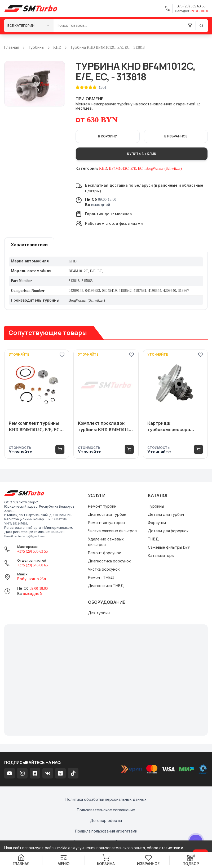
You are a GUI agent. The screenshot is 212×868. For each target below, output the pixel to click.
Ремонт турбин (102, 506)
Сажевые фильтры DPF (169, 547)
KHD (57, 48)
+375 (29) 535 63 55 (32, 551)
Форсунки (157, 523)
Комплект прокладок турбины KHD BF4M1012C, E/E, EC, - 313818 (105, 427)
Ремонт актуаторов (106, 523)
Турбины (36, 48)
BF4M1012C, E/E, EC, (126, 169)
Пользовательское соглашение (106, 810)
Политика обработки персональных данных (106, 800)
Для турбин (99, 613)
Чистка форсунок (104, 569)
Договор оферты (106, 821)
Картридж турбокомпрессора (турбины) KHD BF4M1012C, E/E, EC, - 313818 (169, 427)
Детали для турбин (166, 515)
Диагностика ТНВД (106, 586)
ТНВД (153, 539)
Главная (12, 48)
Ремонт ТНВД (101, 578)
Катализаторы (161, 556)
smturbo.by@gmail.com (30, 536)
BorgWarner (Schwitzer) (164, 169)
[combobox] (29, 26)
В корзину (107, 136)
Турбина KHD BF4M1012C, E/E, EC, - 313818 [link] (107, 48)
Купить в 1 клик (142, 154)
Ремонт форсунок (104, 553)
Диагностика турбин (107, 515)
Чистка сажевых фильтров (112, 531)
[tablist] (29, 245)
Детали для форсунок (168, 531)
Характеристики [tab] (29, 245)
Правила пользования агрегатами (106, 831)
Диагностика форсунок (109, 561)
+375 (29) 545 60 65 (32, 565)
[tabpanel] (106, 281)
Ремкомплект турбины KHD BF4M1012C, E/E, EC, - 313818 (36, 427)
